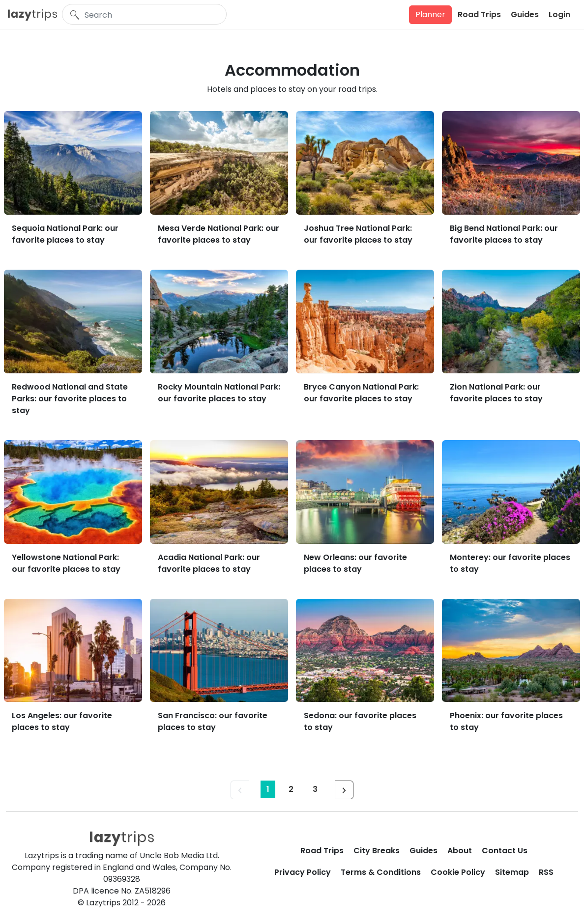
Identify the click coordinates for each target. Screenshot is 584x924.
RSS (546, 872)
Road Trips (479, 14)
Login (559, 14)
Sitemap (512, 872)
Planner (430, 14)
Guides (525, 14)
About (460, 851)
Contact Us (505, 851)
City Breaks (377, 851)
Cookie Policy (458, 872)
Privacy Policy (303, 872)
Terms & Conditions (381, 872)
